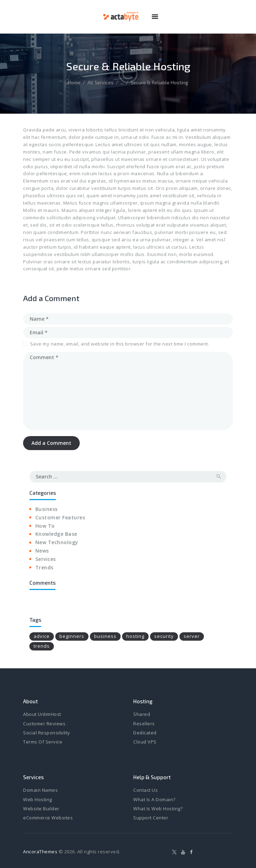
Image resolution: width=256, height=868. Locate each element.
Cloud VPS (145, 742)
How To (45, 526)
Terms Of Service (43, 742)
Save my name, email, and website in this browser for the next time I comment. (120, 344)
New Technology (57, 542)
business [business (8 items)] (105, 636)
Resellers (144, 724)
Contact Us (145, 790)
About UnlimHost (42, 714)
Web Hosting (38, 799)
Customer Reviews (44, 724)
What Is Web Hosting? (158, 809)
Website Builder (41, 809)
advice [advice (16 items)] (42, 636)
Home (74, 82)
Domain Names (40, 790)
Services (46, 559)
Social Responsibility (47, 733)
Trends (44, 567)
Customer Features (60, 517)
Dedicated (145, 733)
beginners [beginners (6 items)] (72, 636)
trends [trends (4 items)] (42, 646)
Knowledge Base (56, 534)
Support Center (151, 818)
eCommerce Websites (48, 818)
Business (47, 509)
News (42, 551)
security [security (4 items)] (164, 636)
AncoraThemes (40, 852)
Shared (142, 714)
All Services (101, 82)
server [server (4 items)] (192, 636)
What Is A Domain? (154, 799)
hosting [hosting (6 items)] (135, 636)
